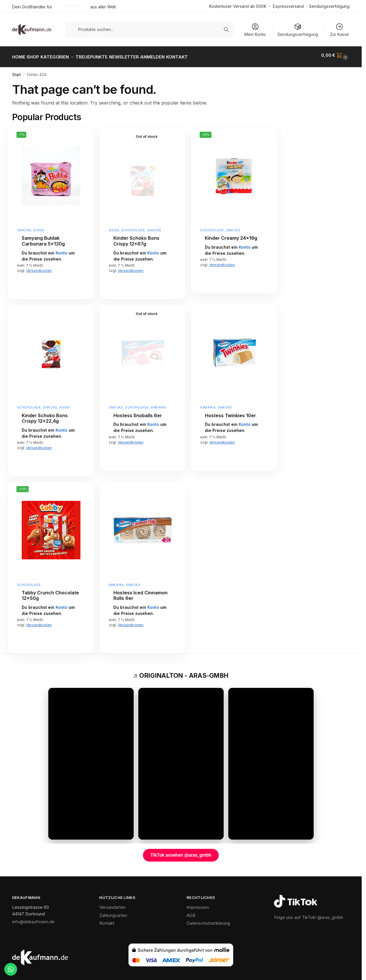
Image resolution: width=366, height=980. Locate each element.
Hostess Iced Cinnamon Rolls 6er (140, 592)
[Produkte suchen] (150, 29)
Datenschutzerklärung (208, 920)
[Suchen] (226, 30)
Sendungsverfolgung (329, 6)
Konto (61, 250)
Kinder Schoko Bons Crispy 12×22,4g (45, 415)
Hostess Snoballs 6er (138, 412)
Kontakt (107, 920)
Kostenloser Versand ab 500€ (238, 6)
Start (16, 72)
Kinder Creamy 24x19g (231, 235)
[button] (335, 55)
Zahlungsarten (113, 912)
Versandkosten (39, 267)
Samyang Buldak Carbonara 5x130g (43, 238)
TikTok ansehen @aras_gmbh (181, 852)
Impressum (198, 904)
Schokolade (133, 227)
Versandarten (112, 904)
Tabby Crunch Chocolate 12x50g (50, 592)
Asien (38, 227)
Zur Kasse (339, 30)
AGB (191, 912)
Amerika (158, 404)
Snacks (24, 227)
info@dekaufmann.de (33, 918)
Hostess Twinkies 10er (230, 412)
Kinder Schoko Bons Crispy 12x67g (136, 238)
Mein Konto (255, 30)
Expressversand (288, 6)
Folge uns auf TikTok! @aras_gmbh (309, 914)
